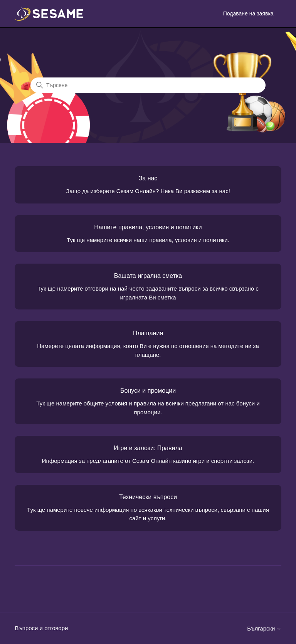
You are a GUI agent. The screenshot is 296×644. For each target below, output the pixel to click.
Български (264, 628)
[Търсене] (148, 85)
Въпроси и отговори (41, 628)
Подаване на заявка (248, 13)
